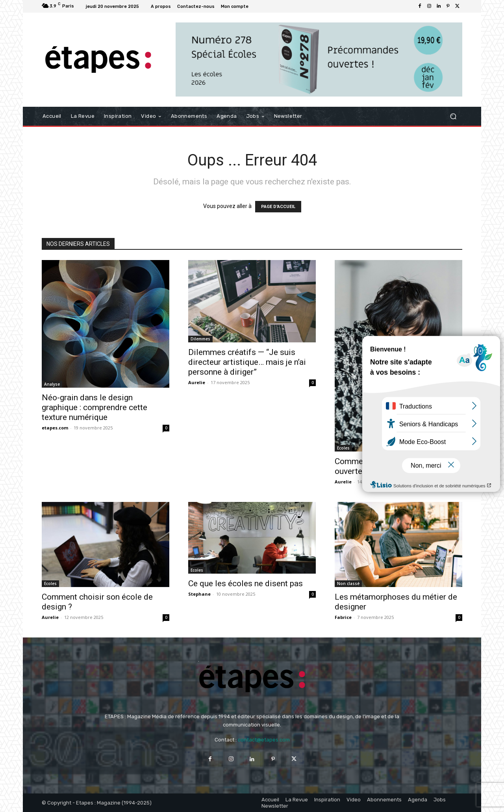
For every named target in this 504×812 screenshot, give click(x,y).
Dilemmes (200, 339)
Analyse (52, 384)
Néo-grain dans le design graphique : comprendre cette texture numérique (94, 407)
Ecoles (343, 448)
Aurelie (197, 382)
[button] (453, 116)
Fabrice (343, 617)
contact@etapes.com (264, 740)
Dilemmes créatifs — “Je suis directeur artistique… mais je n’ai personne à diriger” (247, 362)
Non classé (348, 583)
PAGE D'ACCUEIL (278, 207)
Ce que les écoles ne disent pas (246, 583)
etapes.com (55, 428)
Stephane (199, 594)
